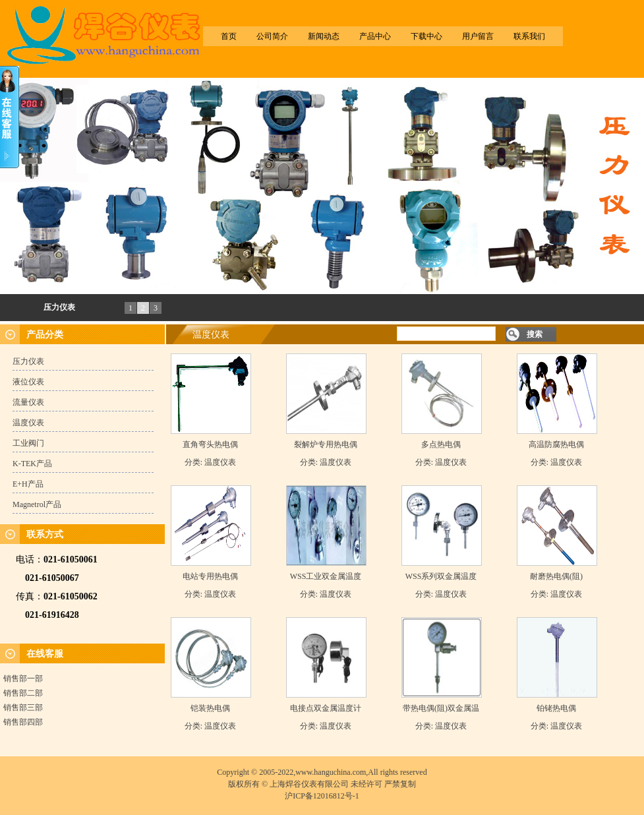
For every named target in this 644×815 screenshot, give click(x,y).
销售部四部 (23, 722)
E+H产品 (28, 484)
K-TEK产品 (32, 464)
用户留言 (478, 36)
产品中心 (375, 36)
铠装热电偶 (210, 708)
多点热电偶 (441, 444)
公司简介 (272, 36)
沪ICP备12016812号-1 (322, 796)
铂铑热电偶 (556, 708)
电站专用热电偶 (210, 576)
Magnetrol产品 (37, 504)
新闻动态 (324, 36)
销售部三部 (23, 708)
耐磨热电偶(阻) (556, 576)
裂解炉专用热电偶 (326, 444)
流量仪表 (28, 402)
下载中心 (426, 36)
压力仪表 (59, 307)
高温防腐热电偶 (556, 444)
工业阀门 (28, 443)
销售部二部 (23, 693)
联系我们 (529, 36)
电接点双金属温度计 (326, 708)
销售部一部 (23, 679)
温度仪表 (28, 423)
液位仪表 (28, 382)
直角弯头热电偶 (210, 444)
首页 (229, 36)
